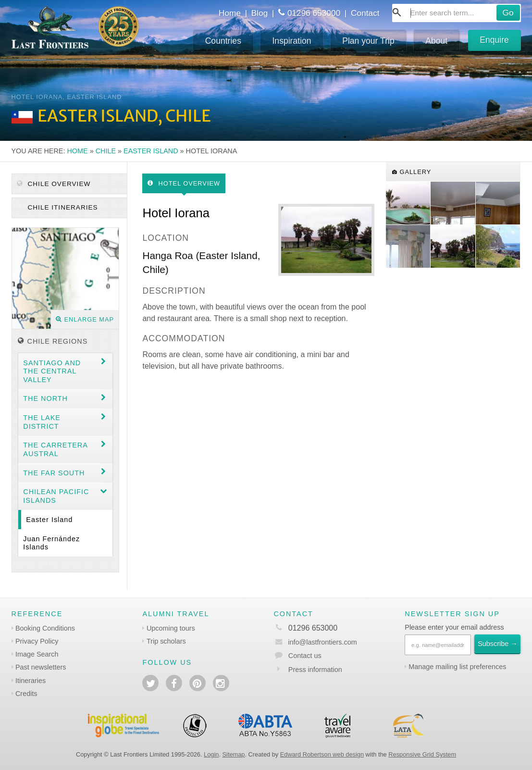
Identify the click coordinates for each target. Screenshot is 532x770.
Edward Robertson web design (322, 754)
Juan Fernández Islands (51, 543)
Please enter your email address (454, 627)
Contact (365, 13)
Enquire (494, 40)
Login (211, 754)
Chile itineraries (62, 207)
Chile (106, 151)
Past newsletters (41, 667)
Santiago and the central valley (52, 371)
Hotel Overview (184, 183)
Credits (26, 694)
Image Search (37, 654)
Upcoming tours (171, 628)
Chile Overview (54, 184)
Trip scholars (166, 641)
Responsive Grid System (422, 754)
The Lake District (42, 422)
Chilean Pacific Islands (56, 496)
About (436, 41)
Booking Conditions (45, 628)
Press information (315, 670)
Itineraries (31, 681)
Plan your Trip (368, 41)
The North (45, 398)
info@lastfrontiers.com (315, 642)
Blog (260, 13)
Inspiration (291, 41)
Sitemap (234, 754)
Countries (223, 41)
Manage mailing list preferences (457, 667)
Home (230, 13)
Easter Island (151, 151)
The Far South (54, 473)
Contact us (305, 656)
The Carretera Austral (56, 449)
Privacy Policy (37, 641)
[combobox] (457, 13)
